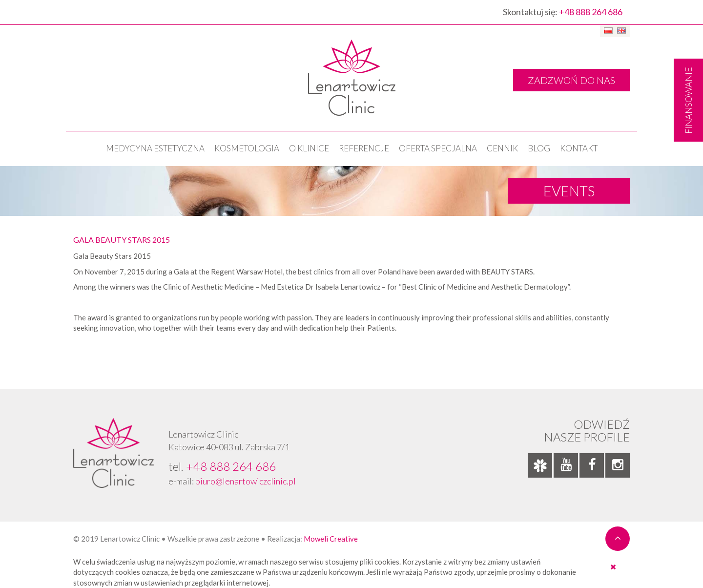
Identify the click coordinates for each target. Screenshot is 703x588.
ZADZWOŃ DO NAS (571, 80)
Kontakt (579, 148)
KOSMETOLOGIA (247, 148)
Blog (539, 148)
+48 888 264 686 (591, 12)
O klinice (309, 148)
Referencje (364, 148)
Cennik (502, 148)
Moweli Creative (331, 539)
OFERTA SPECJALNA (438, 148)
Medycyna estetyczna (155, 148)
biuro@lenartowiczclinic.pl (246, 481)
